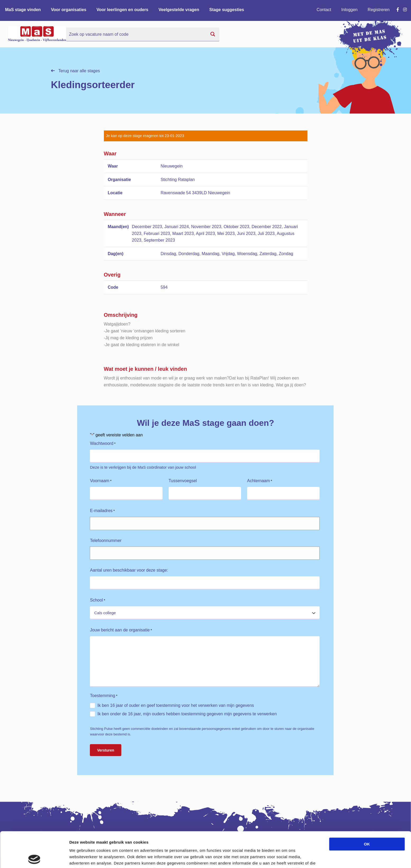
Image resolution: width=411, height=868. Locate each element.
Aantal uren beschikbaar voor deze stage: (129, 570)
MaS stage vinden (23, 10)
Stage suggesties (227, 10)
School (97, 600)
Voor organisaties (69, 10)
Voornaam (101, 481)
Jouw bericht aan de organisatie (121, 630)
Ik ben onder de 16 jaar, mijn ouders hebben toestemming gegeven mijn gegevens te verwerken (187, 714)
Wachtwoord (103, 444)
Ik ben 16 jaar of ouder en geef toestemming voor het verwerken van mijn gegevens (176, 705)
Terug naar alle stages (76, 71)
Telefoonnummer (106, 541)
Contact (324, 10)
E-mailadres (102, 511)
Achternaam (260, 481)
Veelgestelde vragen (179, 10)
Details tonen (286, 858)
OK (367, 809)
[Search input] (136, 34)
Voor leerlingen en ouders (122, 10)
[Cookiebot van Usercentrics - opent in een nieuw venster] (34, 858)
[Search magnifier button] (213, 34)
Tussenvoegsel (183, 481)
